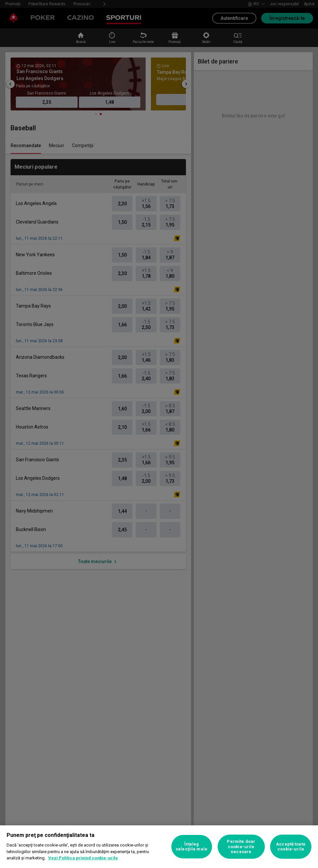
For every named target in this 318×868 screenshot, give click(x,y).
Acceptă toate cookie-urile (291, 847)
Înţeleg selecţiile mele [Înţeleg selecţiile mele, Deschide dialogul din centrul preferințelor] (192, 847)
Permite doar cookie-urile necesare (241, 847)
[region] (159, 847)
